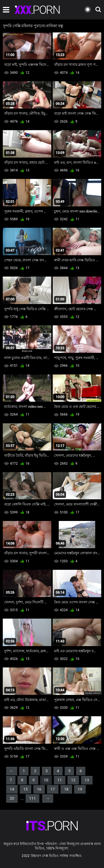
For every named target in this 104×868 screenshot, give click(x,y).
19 (80, 789)
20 (12, 798)
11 (60, 780)
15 (26, 789)
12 (73, 780)
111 (32, 798)
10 (46, 780)
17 (53, 789)
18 (66, 789)
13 (87, 780)
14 (12, 789)
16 (39, 789)
